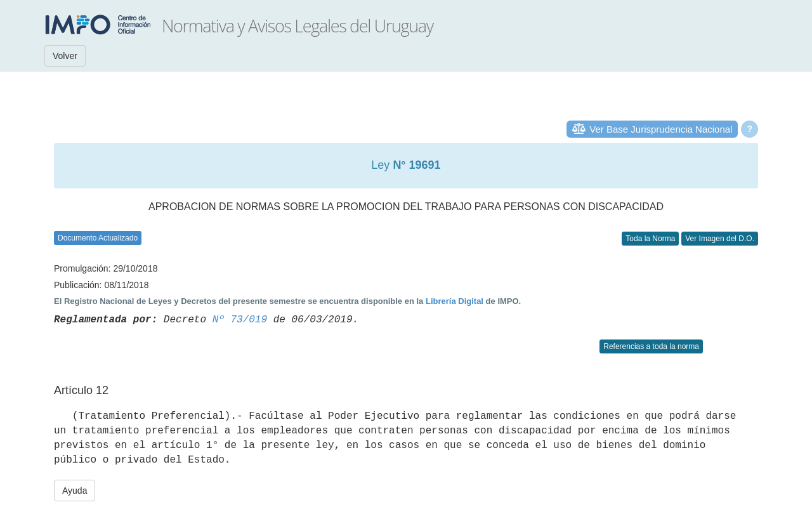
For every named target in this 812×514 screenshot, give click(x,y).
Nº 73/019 (240, 320)
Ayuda (75, 491)
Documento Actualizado (98, 238)
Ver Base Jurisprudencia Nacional (661, 129)
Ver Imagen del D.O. (720, 239)
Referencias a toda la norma (651, 346)
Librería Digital (455, 301)
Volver (65, 56)
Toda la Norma (650, 239)
